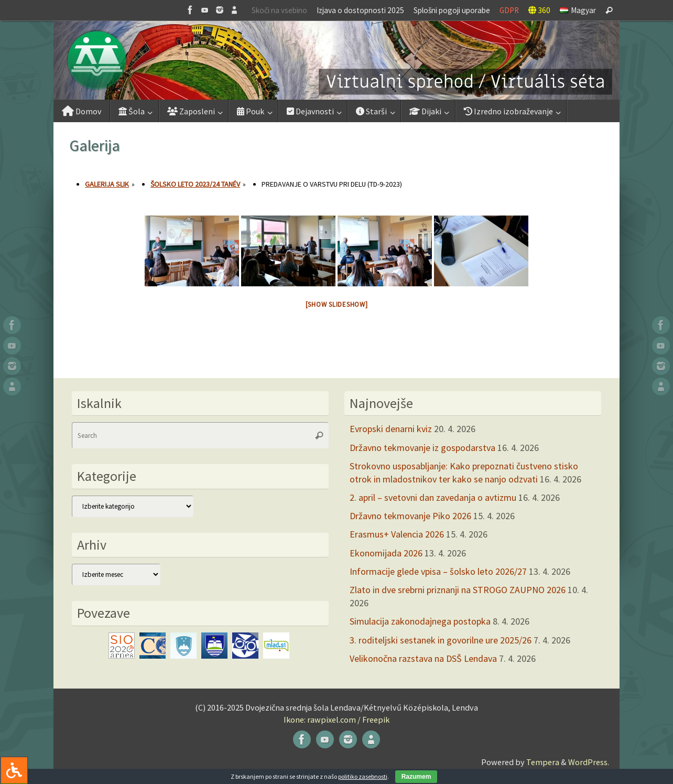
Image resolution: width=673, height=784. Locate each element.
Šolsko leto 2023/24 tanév (195, 184)
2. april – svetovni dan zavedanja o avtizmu (433, 497)
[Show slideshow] (337, 304)
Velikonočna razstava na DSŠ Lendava (423, 658)
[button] (336, 60)
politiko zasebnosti (363, 776)
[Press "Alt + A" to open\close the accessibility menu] (14, 770)
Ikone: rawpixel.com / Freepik (336, 719)
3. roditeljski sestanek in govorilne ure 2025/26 (441, 640)
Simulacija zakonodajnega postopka (420, 621)
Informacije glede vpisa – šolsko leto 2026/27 (438, 571)
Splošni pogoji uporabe (452, 10)
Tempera (543, 762)
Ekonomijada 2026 (386, 553)
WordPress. (589, 762)
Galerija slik (107, 184)
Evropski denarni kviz (391, 429)
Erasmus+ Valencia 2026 (397, 534)
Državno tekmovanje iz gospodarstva (422, 448)
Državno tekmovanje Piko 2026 (410, 516)
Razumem (416, 777)
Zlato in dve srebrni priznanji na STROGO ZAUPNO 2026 (458, 590)
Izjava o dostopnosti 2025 (360, 10)
